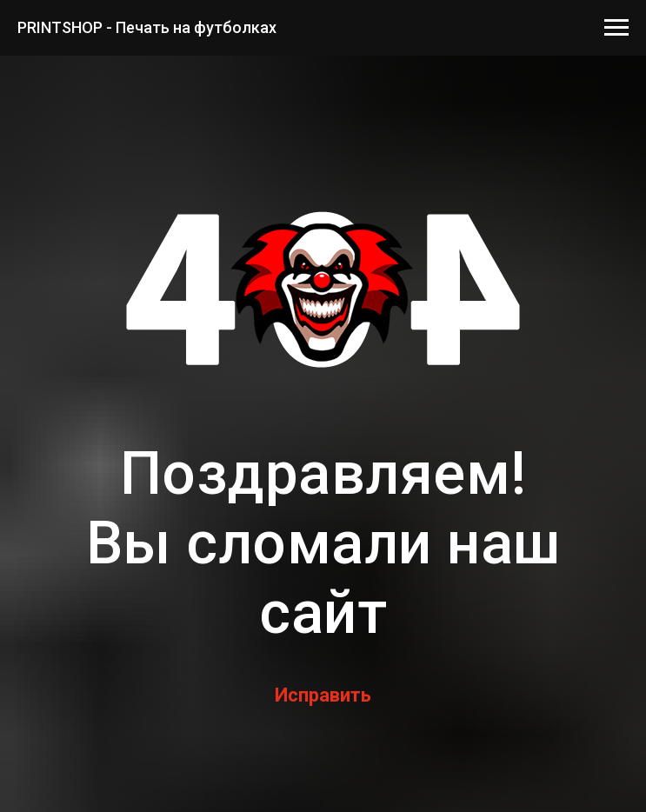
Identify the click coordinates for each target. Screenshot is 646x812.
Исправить (323, 695)
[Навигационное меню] (616, 28)
